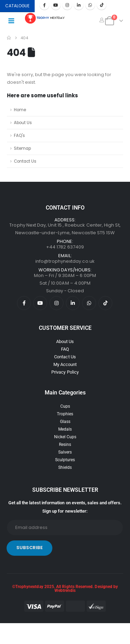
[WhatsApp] (90, 5)
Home (20, 110)
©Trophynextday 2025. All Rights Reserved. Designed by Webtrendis (65, 589)
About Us (23, 123)
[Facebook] (44, 5)
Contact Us (25, 161)
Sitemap (22, 148)
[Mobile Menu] (13, 21)
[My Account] (102, 20)
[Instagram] (67, 5)
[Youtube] (56, 5)
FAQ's (19, 136)
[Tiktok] (102, 5)
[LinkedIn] (79, 5)
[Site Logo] (45, 18)
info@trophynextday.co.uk (65, 261)
